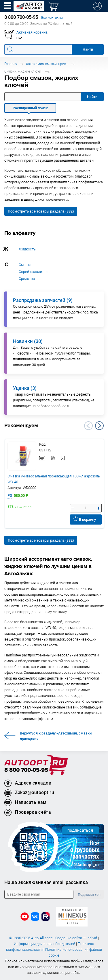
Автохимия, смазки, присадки (48, 64)
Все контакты (52, 17)
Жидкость (27, 249)
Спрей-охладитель (34, 272)
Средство (27, 279)
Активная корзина (32, 32)
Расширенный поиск (30, 108)
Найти (92, 97)
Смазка (25, 265)
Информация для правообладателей (44, 944)
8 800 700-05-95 (26, 770)
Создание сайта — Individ (76, 938)
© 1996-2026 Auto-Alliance (31, 938)
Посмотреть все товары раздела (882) (41, 211)
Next (99, 426)
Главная (11, 64)
